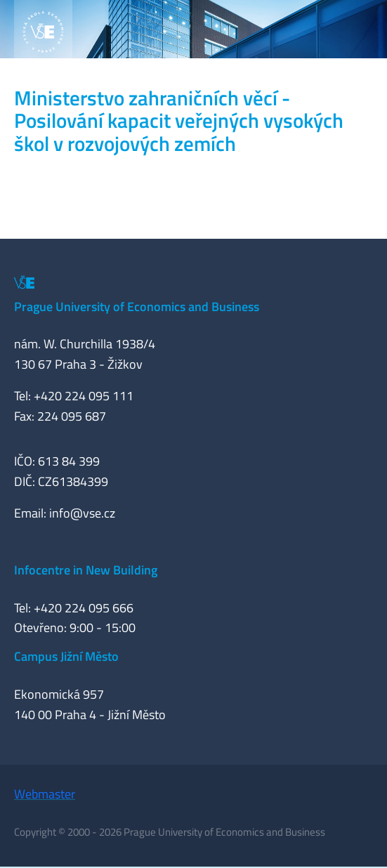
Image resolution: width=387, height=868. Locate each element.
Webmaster (45, 794)
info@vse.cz (82, 513)
